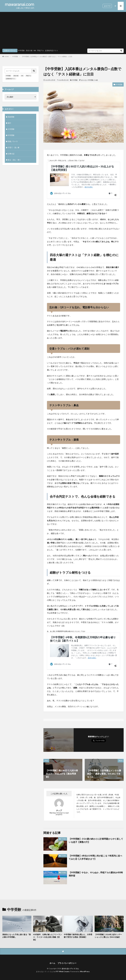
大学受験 (11, 129)
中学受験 (21, 50)
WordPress (85, 971)
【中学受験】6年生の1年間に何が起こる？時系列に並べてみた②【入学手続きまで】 (95, 857)
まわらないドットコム (70, 968)
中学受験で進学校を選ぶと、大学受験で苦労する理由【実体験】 (78, 936)
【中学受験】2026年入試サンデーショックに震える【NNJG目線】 (108, 936)
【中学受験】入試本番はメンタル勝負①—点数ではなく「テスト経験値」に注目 (47, 56)
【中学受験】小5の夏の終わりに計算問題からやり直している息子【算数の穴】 (96, 840)
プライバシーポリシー (67, 963)
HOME (7, 56)
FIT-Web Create (63, 971)
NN (35, 50)
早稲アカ (40, 50)
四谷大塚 (29, 50)
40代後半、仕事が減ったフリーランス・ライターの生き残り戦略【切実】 (47, 937)
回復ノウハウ (13, 141)
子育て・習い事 (14, 148)
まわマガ (107, 6)
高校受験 (11, 117)
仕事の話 (11, 154)
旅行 (9, 123)
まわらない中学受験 (87, 80)
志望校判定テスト (52, 50)
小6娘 (96, 80)
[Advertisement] (63, 31)
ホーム (52, 963)
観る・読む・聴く (14, 160)
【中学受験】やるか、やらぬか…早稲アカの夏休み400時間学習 (96, 874)
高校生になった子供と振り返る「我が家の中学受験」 (17, 936)
